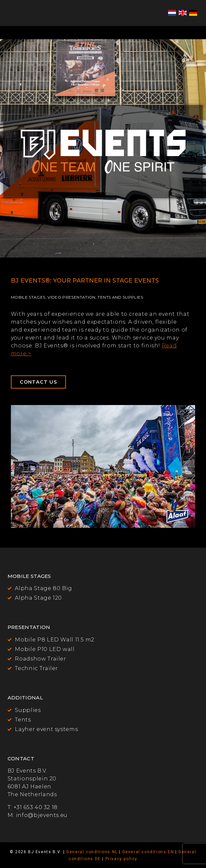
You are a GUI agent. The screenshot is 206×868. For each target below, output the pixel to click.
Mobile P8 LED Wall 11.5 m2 (55, 640)
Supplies (28, 710)
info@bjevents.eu (42, 815)
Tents (23, 720)
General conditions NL (92, 852)
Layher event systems (46, 729)
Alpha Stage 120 (38, 598)
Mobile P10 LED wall (45, 649)
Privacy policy (121, 859)
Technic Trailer (36, 668)
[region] (103, 148)
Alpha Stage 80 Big (44, 588)
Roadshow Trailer (40, 659)
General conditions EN (148, 852)
